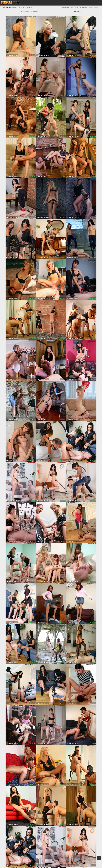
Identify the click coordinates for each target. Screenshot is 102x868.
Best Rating (75, 7)
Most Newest (65, 7)
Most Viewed (84, 7)
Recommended (93, 7)
